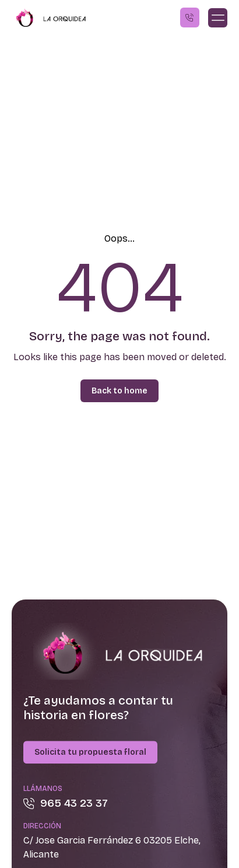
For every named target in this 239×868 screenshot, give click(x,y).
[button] (218, 18)
